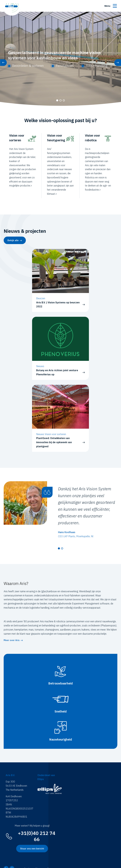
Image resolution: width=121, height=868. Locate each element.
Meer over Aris (12, 640)
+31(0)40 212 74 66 (37, 836)
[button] (57, 100)
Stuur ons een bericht (32, 849)
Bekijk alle (13, 240)
